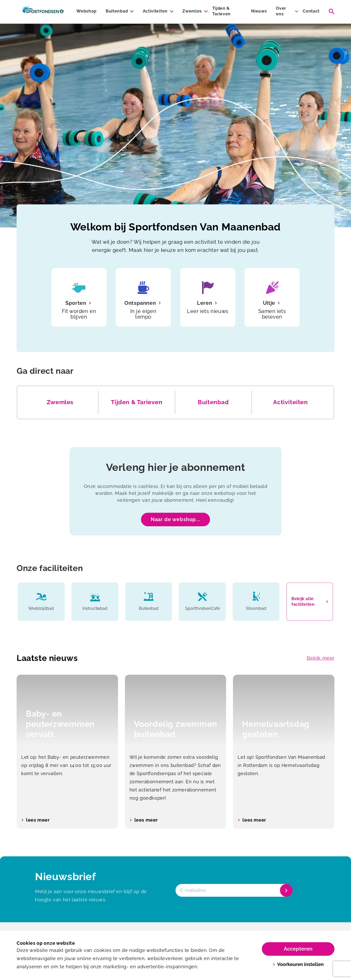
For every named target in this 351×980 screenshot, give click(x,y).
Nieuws (259, 11)
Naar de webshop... (175, 519)
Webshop (86, 11)
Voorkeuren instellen (298, 964)
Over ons (281, 11)
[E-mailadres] (233, 890)
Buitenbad (117, 11)
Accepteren (298, 949)
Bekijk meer (321, 658)
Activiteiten (155, 11)
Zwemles (192, 11)
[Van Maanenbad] (43, 11)
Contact (311, 11)
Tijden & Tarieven (221, 11)
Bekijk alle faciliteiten (310, 602)
